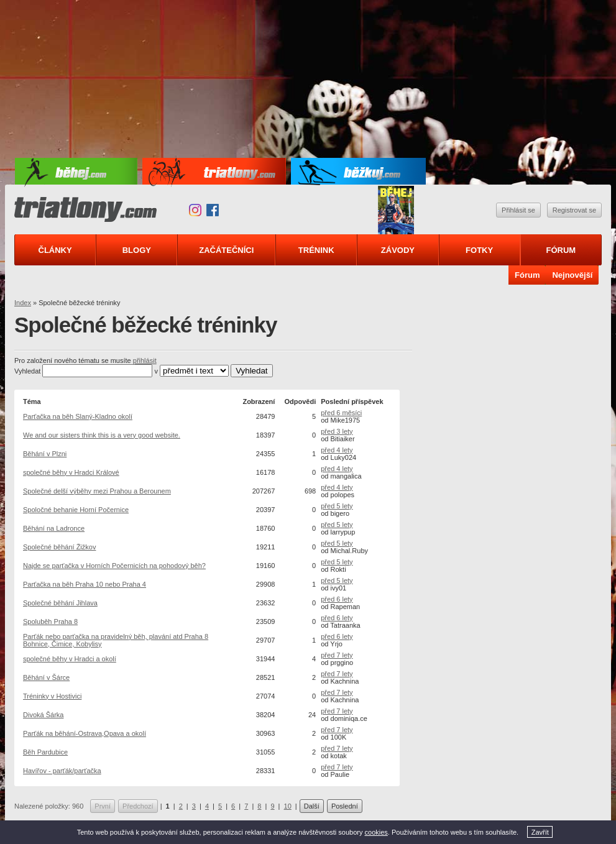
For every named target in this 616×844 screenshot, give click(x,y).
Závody (398, 250)
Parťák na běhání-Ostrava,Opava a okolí (85, 733)
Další (312, 806)
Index (23, 303)
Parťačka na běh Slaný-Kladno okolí (78, 416)
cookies (376, 832)
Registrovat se (574, 210)
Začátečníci (226, 250)
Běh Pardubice (45, 752)
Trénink (316, 250)
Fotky (479, 250)
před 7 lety (337, 655)
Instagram (195, 210)
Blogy (137, 250)
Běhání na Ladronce (54, 528)
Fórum (561, 250)
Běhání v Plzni (45, 454)
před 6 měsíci (341, 413)
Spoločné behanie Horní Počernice (76, 510)
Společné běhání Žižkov (59, 547)
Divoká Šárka (43, 715)
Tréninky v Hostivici (52, 696)
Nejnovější (572, 275)
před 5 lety (337, 506)
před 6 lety (337, 599)
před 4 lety (337, 450)
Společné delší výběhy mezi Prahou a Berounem (97, 491)
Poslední (345, 806)
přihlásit (145, 360)
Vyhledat (27, 371)
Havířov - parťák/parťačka (62, 771)
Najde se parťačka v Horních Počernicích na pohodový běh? (114, 566)
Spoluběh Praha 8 (50, 622)
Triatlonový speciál (396, 210)
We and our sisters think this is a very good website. (102, 435)
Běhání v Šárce (46, 677)
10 (288, 806)
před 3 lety (337, 431)
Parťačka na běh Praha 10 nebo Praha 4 (85, 584)
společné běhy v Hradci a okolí (70, 659)
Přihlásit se (518, 210)
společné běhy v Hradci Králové (71, 472)
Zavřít (540, 832)
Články (55, 250)
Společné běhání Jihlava (60, 603)
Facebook (213, 210)
